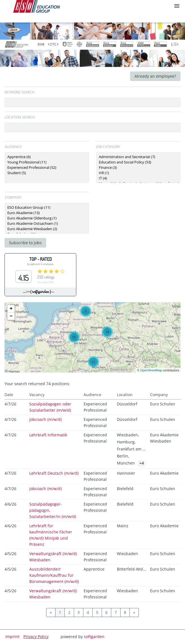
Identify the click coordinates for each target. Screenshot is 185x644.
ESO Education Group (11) (47, 207)
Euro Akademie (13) (47, 213)
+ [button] (11, 309)
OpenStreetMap (151, 370)
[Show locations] (142, 464)
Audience (13, 147)
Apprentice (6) (47, 157)
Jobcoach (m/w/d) (45, 419)
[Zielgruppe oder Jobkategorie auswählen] (47, 168)
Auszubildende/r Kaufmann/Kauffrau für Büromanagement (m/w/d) (54, 575)
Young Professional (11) (47, 162)
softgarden (94, 637)
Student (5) (47, 173)
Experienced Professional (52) (47, 168)
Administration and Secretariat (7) (138, 157)
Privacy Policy (36, 637)
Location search (20, 117)
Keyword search (19, 92)
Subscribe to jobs (25, 243)
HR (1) (138, 173)
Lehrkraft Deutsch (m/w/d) (54, 473)
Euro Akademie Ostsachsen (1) (47, 224)
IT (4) (138, 178)
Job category (108, 147)
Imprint (12, 637)
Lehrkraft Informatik (48, 435)
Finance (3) (138, 168)
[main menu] (177, 6)
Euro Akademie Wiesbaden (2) (47, 229)
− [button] (11, 316)
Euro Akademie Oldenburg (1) (47, 218)
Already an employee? (155, 76)
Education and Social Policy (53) (138, 162)
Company (13, 197)
